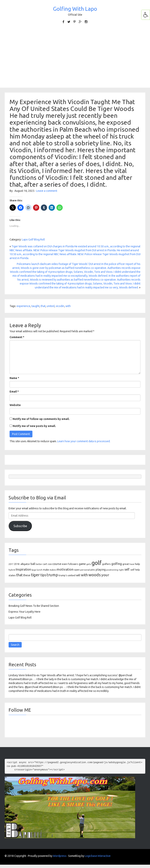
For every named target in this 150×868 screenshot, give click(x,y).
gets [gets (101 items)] (89, 564)
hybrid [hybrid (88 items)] (12, 570)
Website (15, 405)
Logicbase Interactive (98, 856)
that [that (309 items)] (19, 575)
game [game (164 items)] (82, 564)
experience (23, 306)
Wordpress (60, 856)
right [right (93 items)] (121, 570)
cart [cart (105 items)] (45, 564)
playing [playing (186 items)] (101, 570)
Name (14, 378)
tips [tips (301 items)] (43, 575)
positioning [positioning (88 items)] (112, 570)
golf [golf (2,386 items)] (97, 563)
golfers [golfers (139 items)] (106, 564)
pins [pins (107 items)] (93, 570)
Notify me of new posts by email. (34, 426)
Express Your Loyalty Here (25, 612)
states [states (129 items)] (12, 575)
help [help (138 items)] (137, 564)
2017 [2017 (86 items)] (11, 564)
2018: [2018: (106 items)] (17, 564)
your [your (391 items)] (105, 575)
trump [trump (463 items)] (52, 575)
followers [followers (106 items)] (73, 564)
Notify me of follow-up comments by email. (41, 419)
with (68, 306)
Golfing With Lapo (75, 9)
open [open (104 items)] (77, 570)
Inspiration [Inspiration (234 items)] (23, 569)
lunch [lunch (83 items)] (40, 570)
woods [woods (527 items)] (95, 575)
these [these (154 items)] (27, 575)
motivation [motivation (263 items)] (65, 569)
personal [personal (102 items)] (85, 570)
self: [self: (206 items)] (127, 569)
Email (14, 392)
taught (35, 306)
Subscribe (20, 526)
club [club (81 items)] (50, 564)
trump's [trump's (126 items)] (63, 575)
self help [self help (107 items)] (135, 570)
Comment (17, 337)
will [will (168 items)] (78, 575)
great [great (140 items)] (126, 564)
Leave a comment (47, 191)
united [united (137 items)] (72, 575)
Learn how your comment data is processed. (84, 441)
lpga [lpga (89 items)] (34, 570)
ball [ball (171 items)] (33, 564)
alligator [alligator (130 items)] (25, 564)
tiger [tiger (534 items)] (35, 575)
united (51, 306)
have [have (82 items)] (132, 564)
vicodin (60, 306)
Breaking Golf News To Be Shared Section (34, 606)
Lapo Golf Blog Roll (33, 240)
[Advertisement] (75, 55)
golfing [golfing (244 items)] (117, 564)
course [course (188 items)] (57, 564)
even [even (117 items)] (65, 564)
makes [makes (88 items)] (53, 570)
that (43, 306)
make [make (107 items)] (46, 570)
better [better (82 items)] (39, 564)
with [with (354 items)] (84, 575)
